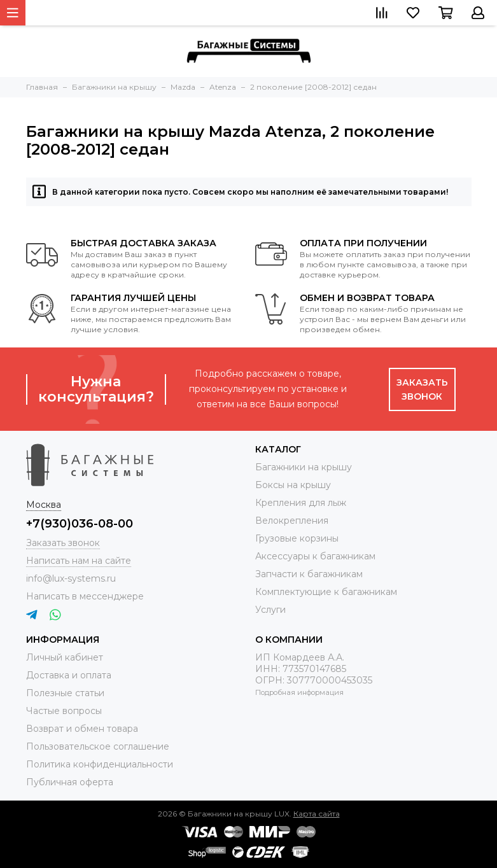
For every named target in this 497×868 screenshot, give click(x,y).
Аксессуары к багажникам (315, 556)
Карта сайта (317, 814)
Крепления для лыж (301, 503)
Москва (44, 505)
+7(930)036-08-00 (80, 524)
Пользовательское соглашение (98, 746)
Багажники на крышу (304, 467)
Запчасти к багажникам (309, 574)
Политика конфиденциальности (100, 764)
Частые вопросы (64, 711)
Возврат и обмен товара (82, 729)
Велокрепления (292, 521)
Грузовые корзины (297, 538)
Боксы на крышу (293, 485)
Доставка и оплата (69, 675)
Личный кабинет (65, 657)
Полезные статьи (65, 693)
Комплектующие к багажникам (326, 592)
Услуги (270, 610)
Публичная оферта (70, 782)
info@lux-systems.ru (71, 578)
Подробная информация (299, 692)
